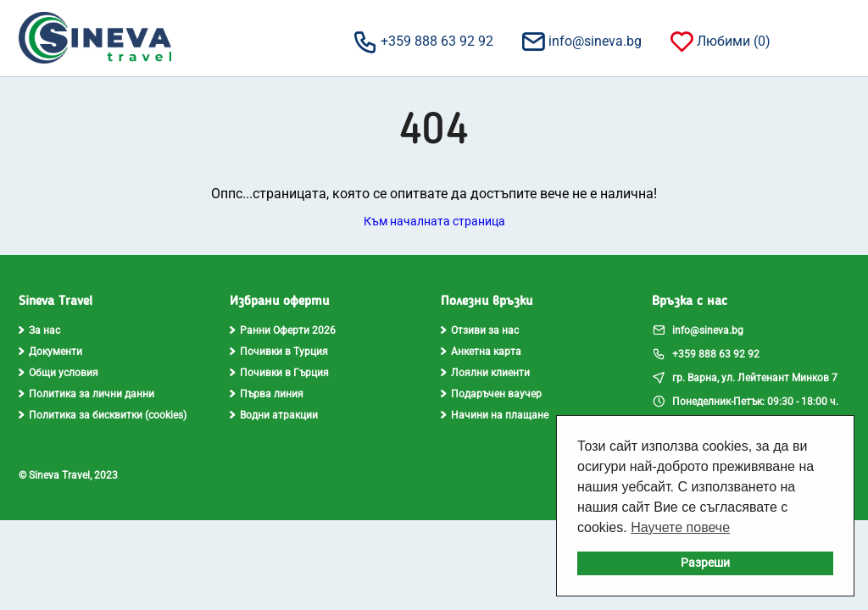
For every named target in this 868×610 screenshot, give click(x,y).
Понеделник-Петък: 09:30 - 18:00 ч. (745, 401)
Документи (50, 352)
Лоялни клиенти (485, 373)
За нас (39, 330)
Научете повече (680, 527)
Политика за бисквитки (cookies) (103, 415)
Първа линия (267, 394)
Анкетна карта (481, 352)
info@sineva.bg (581, 41)
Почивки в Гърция (279, 373)
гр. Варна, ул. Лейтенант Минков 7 (745, 377)
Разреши (705, 563)
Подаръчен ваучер (491, 394)
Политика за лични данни (86, 394)
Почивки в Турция (279, 352)
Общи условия (58, 373)
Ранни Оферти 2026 (283, 330)
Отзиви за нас (480, 330)
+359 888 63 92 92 (423, 41)
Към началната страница (434, 221)
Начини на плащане (495, 415)
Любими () (719, 41)
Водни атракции (274, 415)
